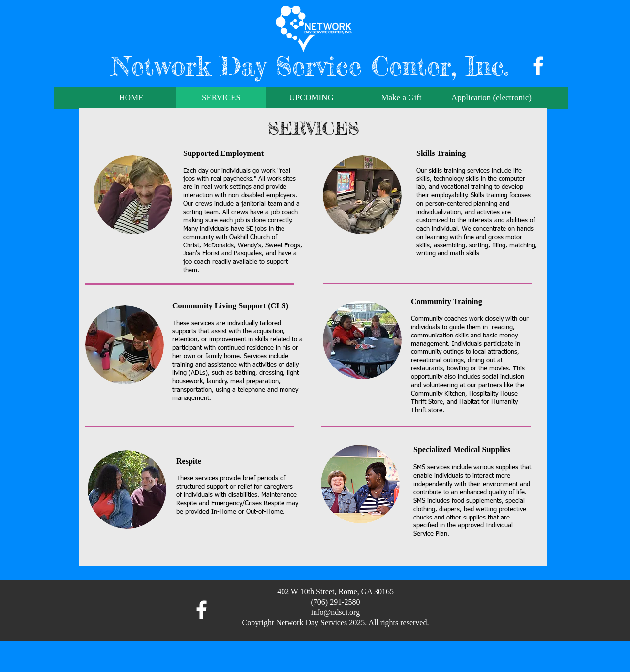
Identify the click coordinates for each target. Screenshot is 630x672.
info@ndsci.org (335, 612)
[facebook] (538, 66)
